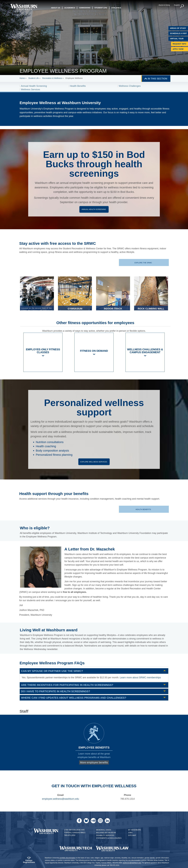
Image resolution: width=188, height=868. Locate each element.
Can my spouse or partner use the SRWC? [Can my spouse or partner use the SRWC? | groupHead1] (52, 671)
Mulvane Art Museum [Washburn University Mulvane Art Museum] (106, 833)
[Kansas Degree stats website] (29, 861)
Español (177, 5)
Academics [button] (70, 8)
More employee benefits (94, 762)
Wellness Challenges (130, 86)
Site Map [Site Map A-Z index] (132, 835)
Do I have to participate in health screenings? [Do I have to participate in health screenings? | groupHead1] (56, 691)
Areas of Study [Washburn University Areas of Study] (178, 28)
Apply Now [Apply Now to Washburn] (178, 49)
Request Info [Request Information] (179, 44)
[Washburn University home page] (24, 7)
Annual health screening (94, 209)
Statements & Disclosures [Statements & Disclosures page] (109, 838)
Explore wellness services (94, 462)
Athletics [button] (116, 8)
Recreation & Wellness (52, 78)
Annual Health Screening (34, 86)
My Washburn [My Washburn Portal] (134, 830)
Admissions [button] (85, 8)
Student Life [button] (101, 8)
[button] (182, 6)
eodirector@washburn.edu (132, 863)
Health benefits (144, 509)
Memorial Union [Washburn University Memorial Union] (104, 830)
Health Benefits (78, 86)
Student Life (34, 78)
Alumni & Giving (164, 5)
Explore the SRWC (143, 263)
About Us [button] (56, 8)
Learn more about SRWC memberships (140, 678)
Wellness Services (30, 90)
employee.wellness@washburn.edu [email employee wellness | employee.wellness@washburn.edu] (61, 799)
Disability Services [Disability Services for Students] (105, 835)
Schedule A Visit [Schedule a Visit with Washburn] (178, 33)
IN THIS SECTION (157, 79)
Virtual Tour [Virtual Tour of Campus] (177, 39)
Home (22, 78)
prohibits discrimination (67, 858)
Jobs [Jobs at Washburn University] (130, 833)
